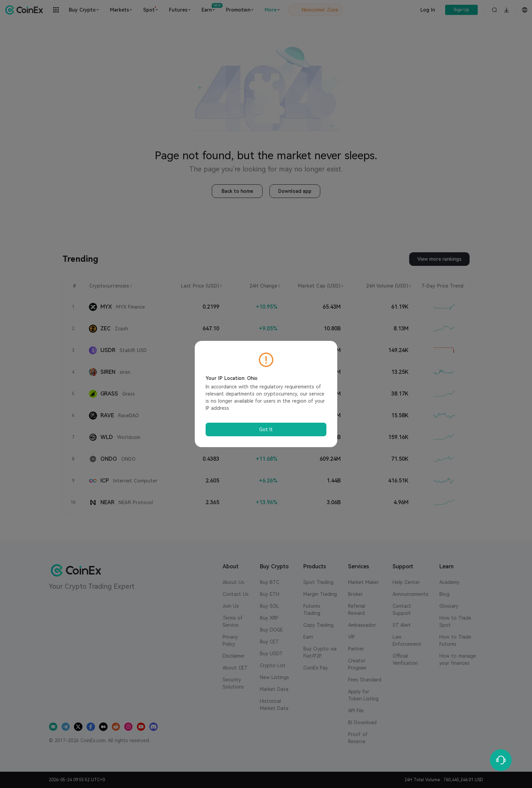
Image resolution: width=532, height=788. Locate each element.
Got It (266, 429)
